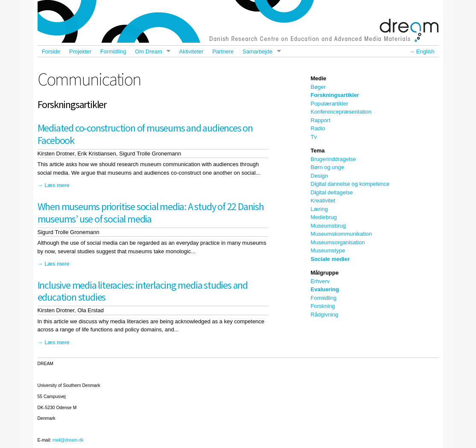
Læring (319, 209)
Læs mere (57, 185)
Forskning (323, 306)
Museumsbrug (328, 226)
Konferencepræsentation (341, 112)
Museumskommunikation (342, 234)
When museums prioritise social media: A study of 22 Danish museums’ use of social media (151, 213)
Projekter (80, 51)
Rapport (321, 120)
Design (319, 176)
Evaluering (325, 289)
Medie (319, 78)
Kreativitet (323, 201)
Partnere (223, 51)
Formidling (113, 51)
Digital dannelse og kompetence (350, 184)
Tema (318, 151)
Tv (314, 137)
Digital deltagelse (332, 192)
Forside (51, 51)
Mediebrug (324, 217)
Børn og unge (328, 167)
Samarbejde (260, 51)
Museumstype (328, 250)
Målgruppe (325, 273)
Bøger (318, 87)
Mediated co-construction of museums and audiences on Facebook (145, 134)
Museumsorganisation (338, 242)
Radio (318, 128)
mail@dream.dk (68, 440)
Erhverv (320, 281)
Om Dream (150, 51)
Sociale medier (330, 259)
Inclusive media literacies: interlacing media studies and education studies (143, 291)
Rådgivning (325, 315)
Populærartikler (330, 104)
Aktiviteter (191, 51)
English (425, 51)
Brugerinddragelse (333, 159)
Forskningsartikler (335, 95)
